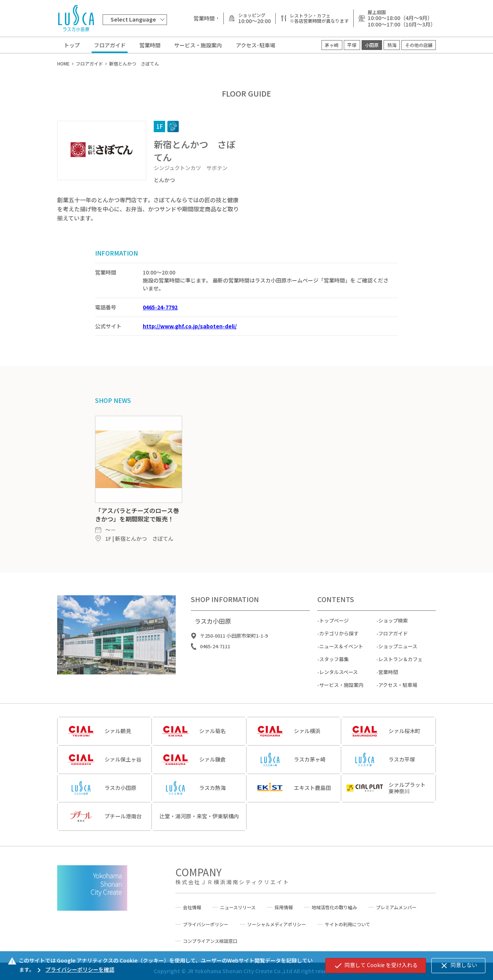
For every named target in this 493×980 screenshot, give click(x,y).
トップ (72, 45)
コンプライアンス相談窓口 (210, 941)
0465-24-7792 (160, 307)
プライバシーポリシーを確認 (74, 969)
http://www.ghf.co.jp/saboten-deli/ (190, 326)
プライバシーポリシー (206, 924)
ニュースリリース (238, 907)
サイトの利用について (348, 924)
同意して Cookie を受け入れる (376, 966)
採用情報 (284, 907)
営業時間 (150, 45)
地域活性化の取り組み (334, 907)
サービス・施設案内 (198, 45)
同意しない (458, 966)
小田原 (372, 45)
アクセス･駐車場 (256, 45)
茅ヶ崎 (332, 45)
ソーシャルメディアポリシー (277, 924)
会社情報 (192, 907)
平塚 (352, 45)
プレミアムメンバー (396, 907)
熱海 (392, 45)
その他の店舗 (419, 45)
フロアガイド (110, 45)
